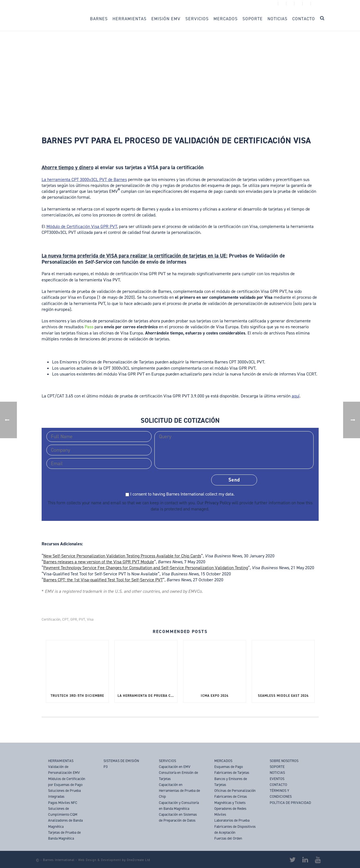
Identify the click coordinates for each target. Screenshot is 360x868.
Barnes (99, 19)
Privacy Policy (218, 503)
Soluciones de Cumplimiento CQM (63, 812)
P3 (106, 767)
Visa (90, 619)
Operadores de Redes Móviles (230, 812)
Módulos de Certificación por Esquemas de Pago (67, 782)
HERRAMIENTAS (61, 761)
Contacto (304, 19)
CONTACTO (278, 785)
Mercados (226, 19)
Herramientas (130, 19)
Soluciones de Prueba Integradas (64, 794)
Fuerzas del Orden (228, 838)
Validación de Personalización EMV (64, 770)
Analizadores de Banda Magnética (65, 823)
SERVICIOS (167, 761)
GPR (74, 619)
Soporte (253, 19)
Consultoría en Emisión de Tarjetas (178, 776)
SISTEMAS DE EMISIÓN (121, 761)
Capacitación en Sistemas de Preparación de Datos (178, 817)
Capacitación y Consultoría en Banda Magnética (179, 806)
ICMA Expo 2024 (215, 696)
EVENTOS (277, 779)
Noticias (277, 19)
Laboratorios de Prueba (232, 820)
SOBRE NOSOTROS (284, 761)
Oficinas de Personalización (235, 791)
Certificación (51, 619)
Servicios (197, 19)
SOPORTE (277, 767)
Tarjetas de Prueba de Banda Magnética (64, 835)
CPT (65, 619)
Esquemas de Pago (229, 767)
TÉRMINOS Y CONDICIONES (281, 794)
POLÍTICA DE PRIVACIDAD (290, 803)
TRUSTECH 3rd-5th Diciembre (77, 696)
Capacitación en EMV (175, 767)
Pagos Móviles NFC (63, 803)
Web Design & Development (100, 860)
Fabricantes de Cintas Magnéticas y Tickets (231, 799)
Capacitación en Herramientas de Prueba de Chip (179, 791)
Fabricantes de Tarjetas (232, 773)
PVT (82, 619)
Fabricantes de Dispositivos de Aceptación (235, 829)
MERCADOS (223, 761)
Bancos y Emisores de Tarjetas (231, 782)
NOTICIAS (277, 773)
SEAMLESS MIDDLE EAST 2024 (283, 696)
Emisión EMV (166, 19)
